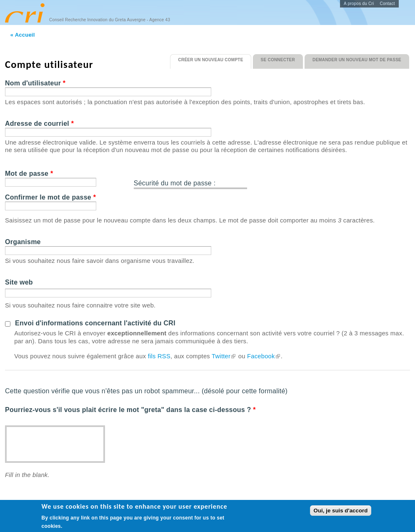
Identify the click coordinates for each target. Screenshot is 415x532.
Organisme (23, 242)
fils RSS (159, 356)
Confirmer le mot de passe (50, 197)
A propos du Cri (359, 4)
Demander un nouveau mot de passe (357, 60)
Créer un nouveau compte (214, 58)
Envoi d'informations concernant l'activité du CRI (95, 323)
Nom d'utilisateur (35, 83)
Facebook (264, 356)
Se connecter (278, 60)
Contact (387, 4)
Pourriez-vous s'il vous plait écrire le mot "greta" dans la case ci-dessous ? (130, 410)
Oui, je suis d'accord (341, 511)
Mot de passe (29, 174)
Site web (19, 282)
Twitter (224, 356)
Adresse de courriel (39, 124)
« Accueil (23, 35)
